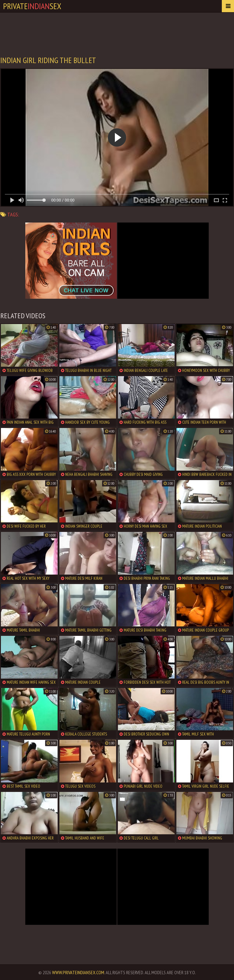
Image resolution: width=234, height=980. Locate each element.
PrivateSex (32, 6)
